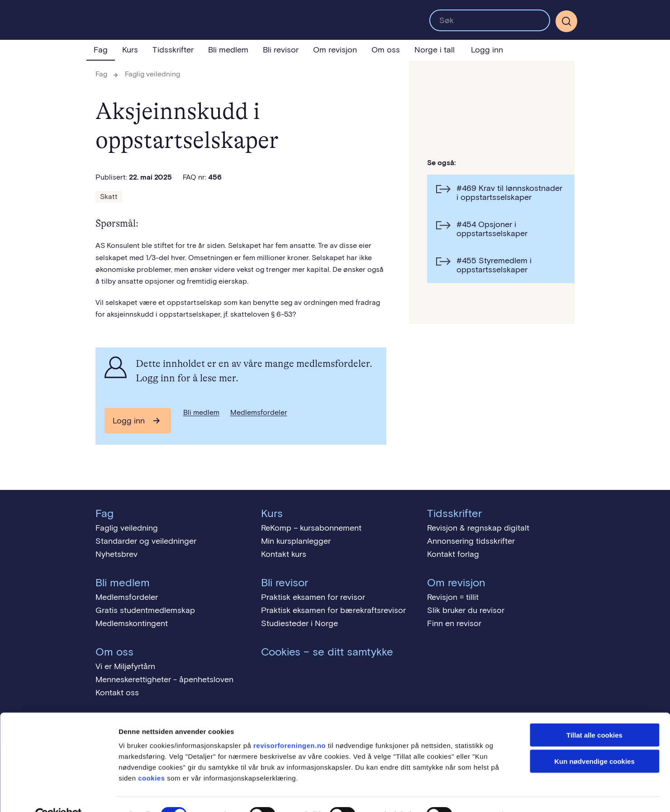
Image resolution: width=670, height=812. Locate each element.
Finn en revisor (454, 623)
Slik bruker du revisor (466, 610)
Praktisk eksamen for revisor (313, 597)
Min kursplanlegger (296, 541)
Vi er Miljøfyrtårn (125, 666)
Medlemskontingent (132, 623)
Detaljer (482, 794)
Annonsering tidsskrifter (471, 541)
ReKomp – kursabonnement (311, 528)
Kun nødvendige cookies (594, 741)
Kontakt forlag (453, 554)
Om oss (386, 50)
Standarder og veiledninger (146, 541)
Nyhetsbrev (116, 554)
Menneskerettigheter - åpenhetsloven (164, 679)
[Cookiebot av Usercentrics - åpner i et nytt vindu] (59, 794)
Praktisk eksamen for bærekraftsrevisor (333, 610)
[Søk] (566, 21)
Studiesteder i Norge (299, 623)
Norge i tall (435, 50)
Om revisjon (335, 50)
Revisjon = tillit (453, 597)
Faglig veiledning (152, 74)
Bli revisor (281, 50)
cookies (151, 757)
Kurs (130, 50)
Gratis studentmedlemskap (145, 610)
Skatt (109, 197)
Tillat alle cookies (594, 715)
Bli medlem (228, 50)
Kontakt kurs (284, 554)
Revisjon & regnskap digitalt (478, 528)
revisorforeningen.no (290, 725)
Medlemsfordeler (259, 412)
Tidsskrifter (173, 50)
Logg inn (487, 50)
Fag (101, 50)
